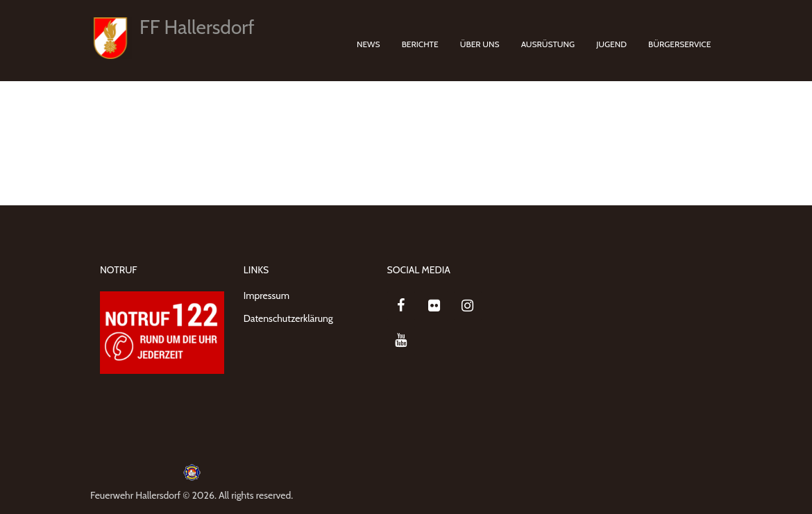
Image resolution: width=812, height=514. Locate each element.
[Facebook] (401, 306)
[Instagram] (468, 306)
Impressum (267, 295)
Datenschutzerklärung (288, 318)
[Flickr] (434, 306)
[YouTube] (401, 341)
